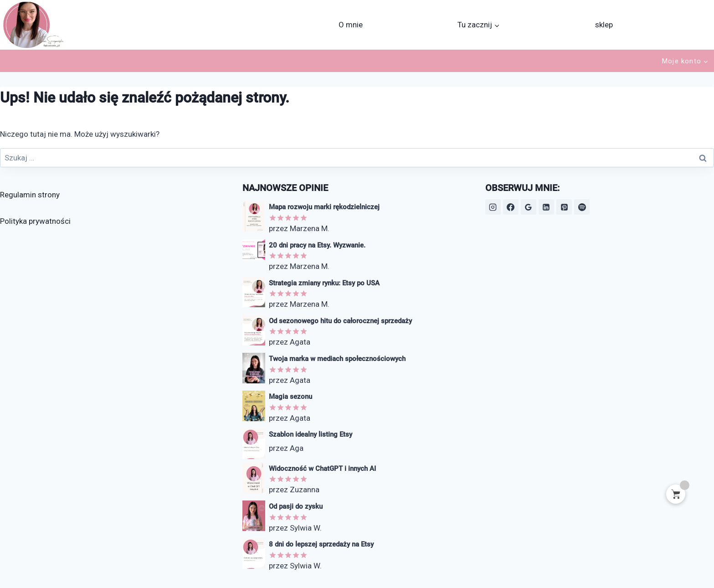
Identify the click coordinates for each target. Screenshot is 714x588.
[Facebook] (511, 207)
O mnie (351, 25)
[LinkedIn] (546, 207)
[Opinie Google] (529, 207)
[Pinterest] (564, 207)
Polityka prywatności (35, 221)
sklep (604, 25)
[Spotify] (582, 207)
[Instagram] (493, 207)
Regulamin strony (30, 195)
